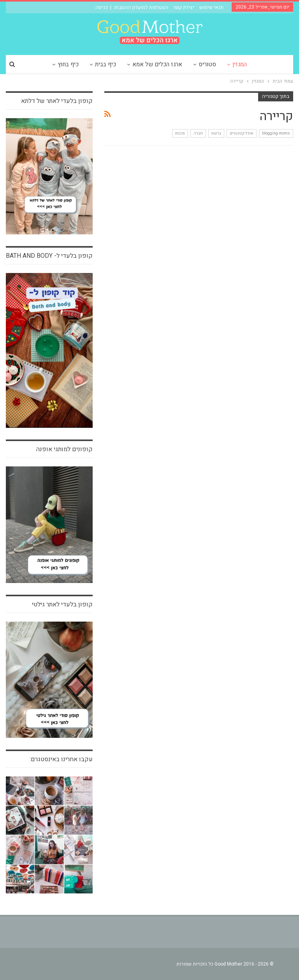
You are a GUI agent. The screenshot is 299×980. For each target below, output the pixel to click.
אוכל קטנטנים (242, 133)
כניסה (102, 7)
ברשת (216, 133)
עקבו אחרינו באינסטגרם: (61, 759)
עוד (47, 64)
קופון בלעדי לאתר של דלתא (57, 101)
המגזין (255, 64)
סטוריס (221, 64)
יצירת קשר (184, 7)
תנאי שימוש (211, 7)
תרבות (180, 133)
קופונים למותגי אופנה (64, 449)
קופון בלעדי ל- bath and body (49, 256)
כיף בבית (117, 64)
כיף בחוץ (79, 64)
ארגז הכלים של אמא (170, 64)
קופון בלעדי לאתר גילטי (62, 604)
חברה (198, 133)
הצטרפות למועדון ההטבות (141, 7)
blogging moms (276, 133)
